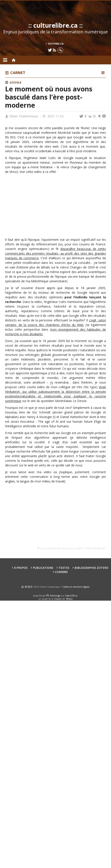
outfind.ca (56, 44)
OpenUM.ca (71, 596)
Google (16, 82)
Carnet (18, 73)
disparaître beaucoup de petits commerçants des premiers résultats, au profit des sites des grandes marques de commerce (55, 253)
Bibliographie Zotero (91, 568)
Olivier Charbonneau (24, 116)
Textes (64, 568)
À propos (21, 568)
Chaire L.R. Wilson (63, 599)
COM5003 (61, 572)
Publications (43, 568)
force (55, 596)
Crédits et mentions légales (76, 587)
